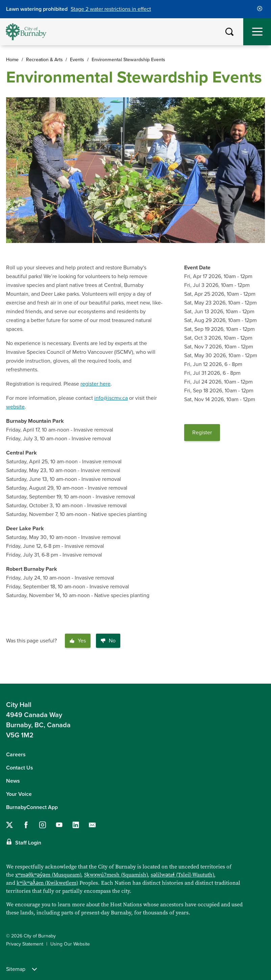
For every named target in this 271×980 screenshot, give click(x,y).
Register (202, 433)
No (108, 641)
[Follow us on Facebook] (26, 825)
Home (12, 60)
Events (77, 60)
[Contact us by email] (92, 825)
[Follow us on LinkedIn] (76, 825)
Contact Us (20, 768)
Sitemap (21, 969)
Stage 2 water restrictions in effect (111, 9)
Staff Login (28, 843)
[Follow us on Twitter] (9, 825)
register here (95, 384)
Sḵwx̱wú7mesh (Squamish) (116, 875)
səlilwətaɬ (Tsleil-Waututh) (182, 875)
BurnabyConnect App (32, 807)
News (13, 781)
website (15, 407)
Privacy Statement (25, 944)
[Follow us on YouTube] (59, 825)
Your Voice (19, 794)
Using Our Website (70, 944)
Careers (16, 755)
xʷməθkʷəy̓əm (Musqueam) (48, 875)
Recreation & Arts (44, 60)
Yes (78, 641)
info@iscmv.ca (111, 398)
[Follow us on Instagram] (43, 825)
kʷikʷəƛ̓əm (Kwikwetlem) (47, 883)
